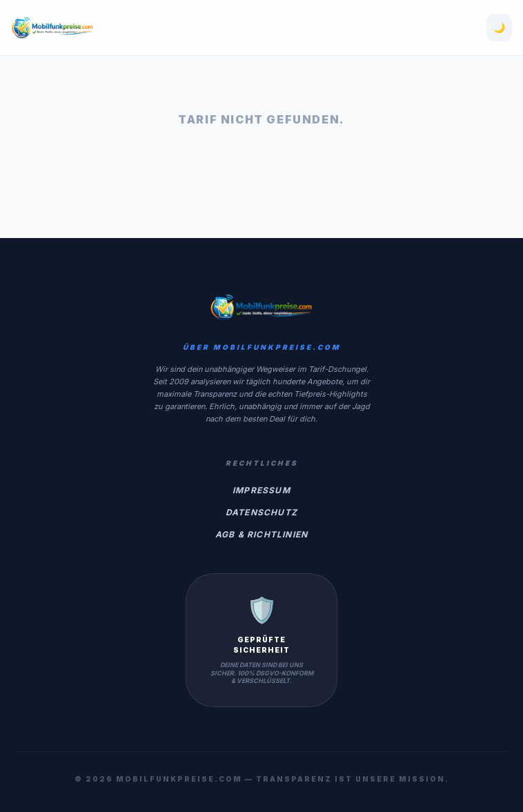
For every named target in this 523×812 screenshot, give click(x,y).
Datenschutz (261, 512)
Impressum (261, 490)
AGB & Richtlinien (261, 534)
